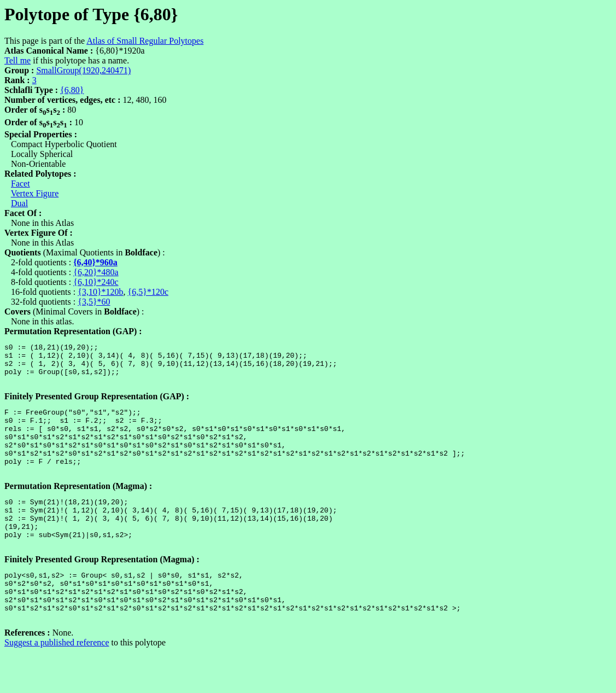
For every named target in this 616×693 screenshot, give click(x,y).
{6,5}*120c (148, 292)
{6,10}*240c (96, 282)
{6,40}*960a (95, 262)
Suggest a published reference (57, 683)
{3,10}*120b (100, 292)
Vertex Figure (35, 193)
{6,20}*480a (96, 272)
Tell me (17, 60)
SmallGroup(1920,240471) (83, 70)
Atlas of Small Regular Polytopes (145, 41)
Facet (20, 184)
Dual (19, 203)
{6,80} (72, 90)
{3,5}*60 (94, 302)
